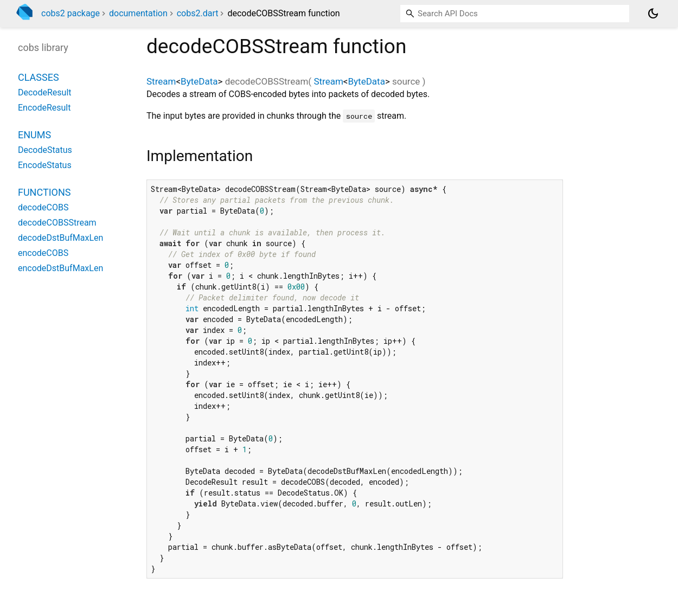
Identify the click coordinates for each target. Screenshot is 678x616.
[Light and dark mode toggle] (653, 14)
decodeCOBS (43, 207)
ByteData (199, 81)
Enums (34, 135)
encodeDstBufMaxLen (60, 268)
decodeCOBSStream (57, 223)
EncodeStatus (45, 165)
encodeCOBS (43, 253)
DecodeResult (45, 92)
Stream (161, 81)
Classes (39, 77)
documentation (138, 13)
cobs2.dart (198, 13)
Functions (44, 192)
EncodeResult (44, 108)
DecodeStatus (45, 150)
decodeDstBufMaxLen (60, 238)
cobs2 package (71, 13)
